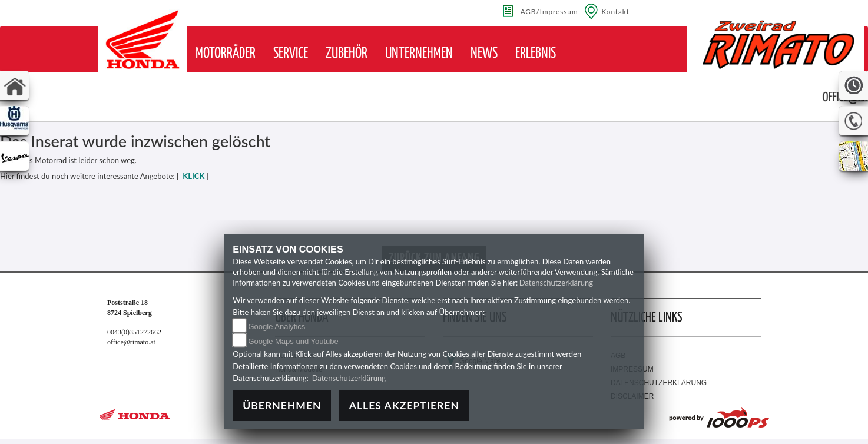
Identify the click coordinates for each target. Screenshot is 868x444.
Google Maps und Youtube (293, 341)
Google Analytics (276, 327)
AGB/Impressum (549, 11)
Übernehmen (282, 405)
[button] (226, 54)
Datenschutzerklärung (556, 283)
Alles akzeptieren (404, 405)
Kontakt (616, 11)
